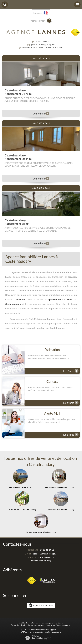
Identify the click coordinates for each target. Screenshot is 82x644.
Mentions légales (27, 625)
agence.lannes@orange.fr (42, 44)
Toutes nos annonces (64, 625)
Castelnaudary (13, 304)
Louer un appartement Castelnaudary (59, 487)
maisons (21, 299)
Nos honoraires (39, 625)
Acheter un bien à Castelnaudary (61, 510)
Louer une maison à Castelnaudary (22, 510)
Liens (48, 625)
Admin (53, 625)
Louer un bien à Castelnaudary (20, 487)
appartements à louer (60, 299)
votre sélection (38, 21)
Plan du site (15, 625)
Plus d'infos (70, 371)
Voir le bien (41, 114)
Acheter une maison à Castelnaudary (41, 532)
